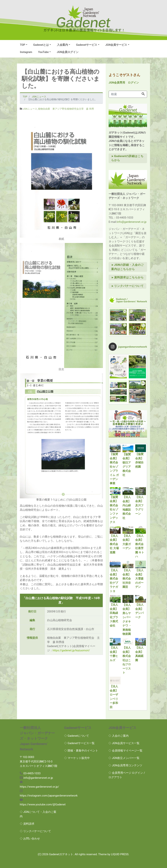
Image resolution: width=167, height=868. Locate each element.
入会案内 (62, 45)
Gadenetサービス (87, 45)
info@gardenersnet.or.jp (132, 222)
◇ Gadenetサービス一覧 (79, 743)
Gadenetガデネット (61, 854)
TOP (23, 45)
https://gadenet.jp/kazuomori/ (71, 650)
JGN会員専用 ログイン (124, 83)
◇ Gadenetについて (77, 736)
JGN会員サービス (116, 45)
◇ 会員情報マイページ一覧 (125, 751)
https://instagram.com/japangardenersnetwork (49, 796)
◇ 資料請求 (27, 824)
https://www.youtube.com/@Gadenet (43, 804)
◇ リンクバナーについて (35, 831)
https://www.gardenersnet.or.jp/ (39, 787)
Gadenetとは (41, 45)
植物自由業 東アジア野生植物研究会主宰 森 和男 (66, 109)
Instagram (26, 52)
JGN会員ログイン (68, 52)
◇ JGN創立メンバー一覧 (124, 758)
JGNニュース (30, 109)
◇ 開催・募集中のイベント (81, 751)
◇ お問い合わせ (30, 839)
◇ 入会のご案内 (119, 736)
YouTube (43, 52)
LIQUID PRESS (120, 854)
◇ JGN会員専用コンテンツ (125, 765)
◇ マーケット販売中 (77, 758)
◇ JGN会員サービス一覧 (124, 743)
